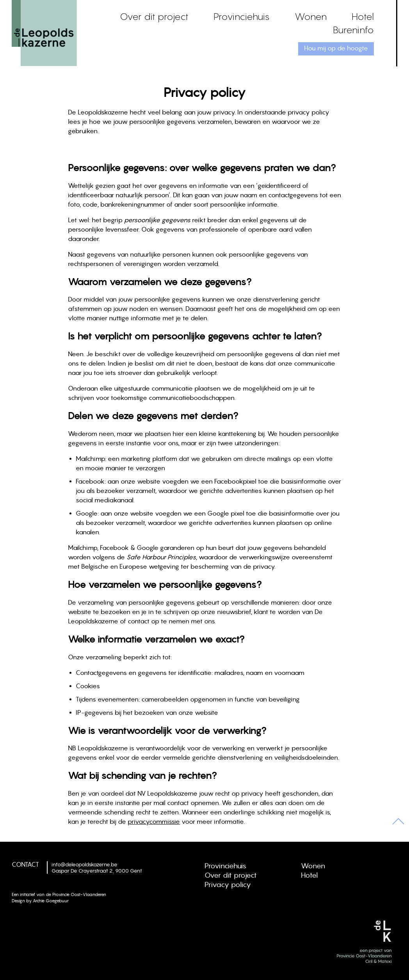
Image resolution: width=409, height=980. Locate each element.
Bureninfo (353, 30)
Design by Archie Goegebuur (40, 901)
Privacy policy (228, 884)
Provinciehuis (242, 16)
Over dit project (154, 16)
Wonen (311, 16)
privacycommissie (154, 821)
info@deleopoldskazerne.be (84, 864)
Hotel (363, 16)
